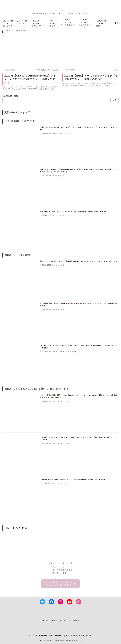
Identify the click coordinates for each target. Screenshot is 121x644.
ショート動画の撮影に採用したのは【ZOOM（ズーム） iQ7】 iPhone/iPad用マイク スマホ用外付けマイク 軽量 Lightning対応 (79, 396)
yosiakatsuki (60, 640)
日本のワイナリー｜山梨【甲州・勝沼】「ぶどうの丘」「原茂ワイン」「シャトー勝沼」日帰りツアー (79, 129)
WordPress (78, 640)
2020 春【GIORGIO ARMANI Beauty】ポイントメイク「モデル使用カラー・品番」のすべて (30, 79)
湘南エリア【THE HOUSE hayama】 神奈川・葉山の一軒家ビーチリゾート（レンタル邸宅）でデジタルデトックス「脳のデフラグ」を (79, 171)
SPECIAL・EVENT (103, 23)
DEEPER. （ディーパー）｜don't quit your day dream (65, 636)
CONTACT (74, 620)
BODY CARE (36, 23)
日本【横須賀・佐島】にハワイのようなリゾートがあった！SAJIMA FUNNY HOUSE (73, 212)
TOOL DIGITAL (68, 23)
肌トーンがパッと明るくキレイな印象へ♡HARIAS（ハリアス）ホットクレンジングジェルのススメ (79, 261)
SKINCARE (8, 23)
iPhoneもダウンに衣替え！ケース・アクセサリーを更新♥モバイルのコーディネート (73, 479)
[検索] (117, 23)
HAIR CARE (52, 23)
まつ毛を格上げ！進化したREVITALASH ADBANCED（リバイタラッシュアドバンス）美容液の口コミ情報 (79, 305)
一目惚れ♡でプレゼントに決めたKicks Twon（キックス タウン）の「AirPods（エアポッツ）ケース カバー (79, 439)
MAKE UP (22, 23)
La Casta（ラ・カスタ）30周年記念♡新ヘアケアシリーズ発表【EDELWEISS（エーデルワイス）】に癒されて (79, 347)
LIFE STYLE (84, 23)
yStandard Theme (45, 640)
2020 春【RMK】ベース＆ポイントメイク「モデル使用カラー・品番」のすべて (91, 77)
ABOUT (45, 620)
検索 (115, 100)
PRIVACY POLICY (59, 620)
